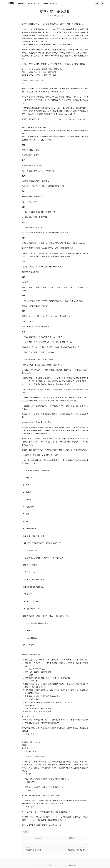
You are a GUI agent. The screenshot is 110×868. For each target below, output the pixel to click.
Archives (38, 3)
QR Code (72, 842)
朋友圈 (30, 3)
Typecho (65, 865)
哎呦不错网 (49, 865)
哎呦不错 (10, 3)
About (46, 3)
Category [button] (21, 3)
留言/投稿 (53, 3)
